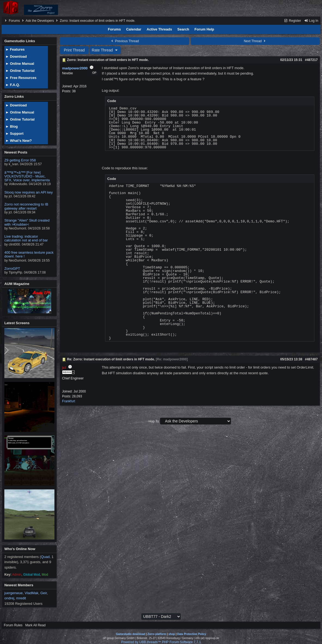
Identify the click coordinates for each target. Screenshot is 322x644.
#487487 (311, 359)
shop (172, 634)
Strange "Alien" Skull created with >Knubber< (27, 222)
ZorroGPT (12, 269)
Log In (311, 21)
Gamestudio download (131, 634)
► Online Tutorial (20, 71)
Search (183, 29)
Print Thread (74, 50)
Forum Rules (13, 625)
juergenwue (13, 593)
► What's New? (19, 141)
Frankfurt (69, 401)
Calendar (134, 29)
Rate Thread (105, 50)
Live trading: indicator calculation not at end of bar (26, 238)
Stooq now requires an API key (29, 192)
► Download (16, 56)
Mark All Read (36, 625)
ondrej (9, 598)
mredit (21, 598)
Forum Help (204, 29)
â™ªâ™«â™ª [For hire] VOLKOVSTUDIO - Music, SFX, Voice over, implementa (27, 176)
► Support (14, 134)
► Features (15, 49)
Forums (14, 21)
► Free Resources (21, 78)
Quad (45, 557)
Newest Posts (16, 152)
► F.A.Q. (13, 85)
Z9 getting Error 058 (20, 160)
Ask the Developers (40, 21)
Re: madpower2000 (172, 359)
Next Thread (255, 41)
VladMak (31, 593)
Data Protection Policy (192, 634)
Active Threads (159, 29)
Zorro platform (157, 634)
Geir (44, 593)
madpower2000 (75, 68)
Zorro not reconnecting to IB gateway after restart (26, 206)
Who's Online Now (20, 549)
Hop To (154, 421)
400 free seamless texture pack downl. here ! (29, 254)
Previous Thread (124, 41)
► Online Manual (20, 64)
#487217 (311, 60)
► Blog (12, 126)
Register (292, 21)
